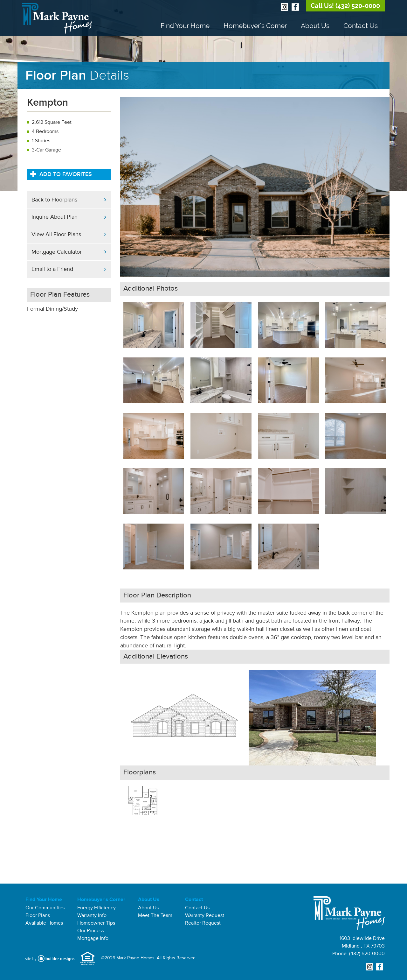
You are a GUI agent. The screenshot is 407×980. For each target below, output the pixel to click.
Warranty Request (205, 915)
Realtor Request (203, 923)
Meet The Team (155, 915)
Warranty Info (92, 915)
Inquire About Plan (55, 217)
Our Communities (45, 908)
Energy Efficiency (97, 908)
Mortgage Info (93, 938)
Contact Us (361, 26)
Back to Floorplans (54, 200)
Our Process (91, 931)
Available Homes (44, 923)
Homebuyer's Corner (255, 26)
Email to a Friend (52, 269)
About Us (315, 26)
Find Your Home (185, 26)
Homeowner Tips (96, 923)
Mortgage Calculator (57, 252)
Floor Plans (38, 915)
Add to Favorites (61, 174)
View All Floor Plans (56, 234)
